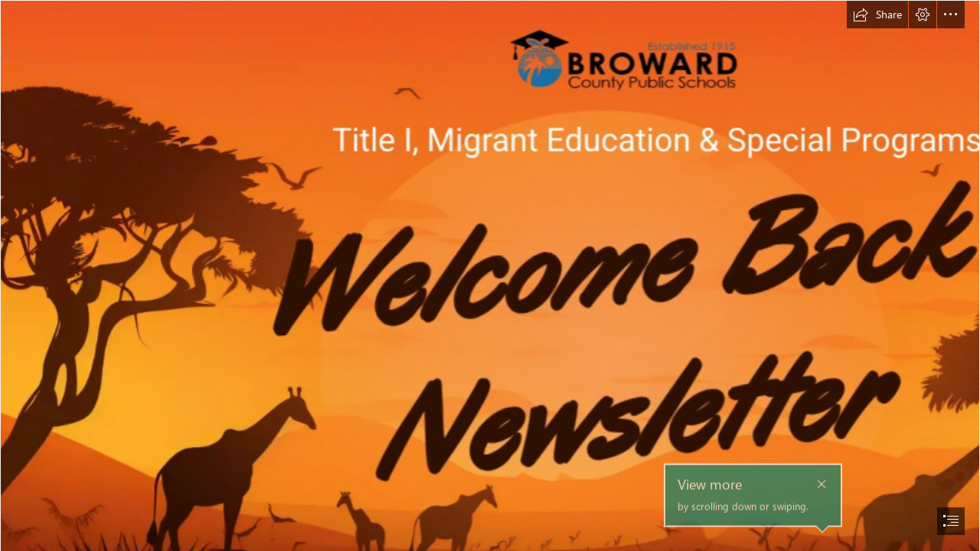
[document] (490, 275)
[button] (877, 15)
